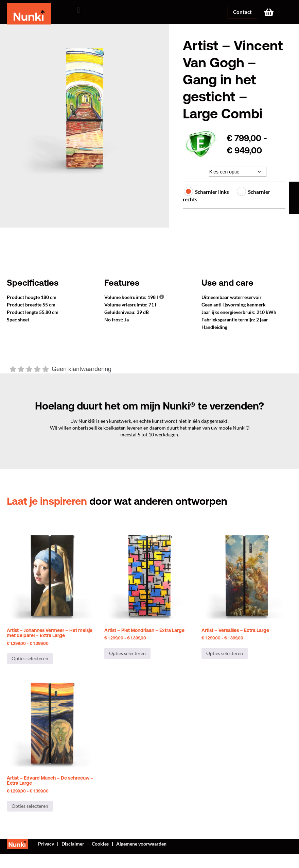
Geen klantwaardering (82, 369)
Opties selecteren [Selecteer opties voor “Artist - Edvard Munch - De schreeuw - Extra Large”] (30, 806)
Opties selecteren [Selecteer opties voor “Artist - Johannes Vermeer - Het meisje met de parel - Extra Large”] (30, 658)
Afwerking (194, 170)
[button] (78, 10)
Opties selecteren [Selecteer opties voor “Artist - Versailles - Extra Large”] (225, 653)
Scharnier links (208, 192)
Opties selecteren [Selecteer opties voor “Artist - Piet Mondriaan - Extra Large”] (127, 653)
